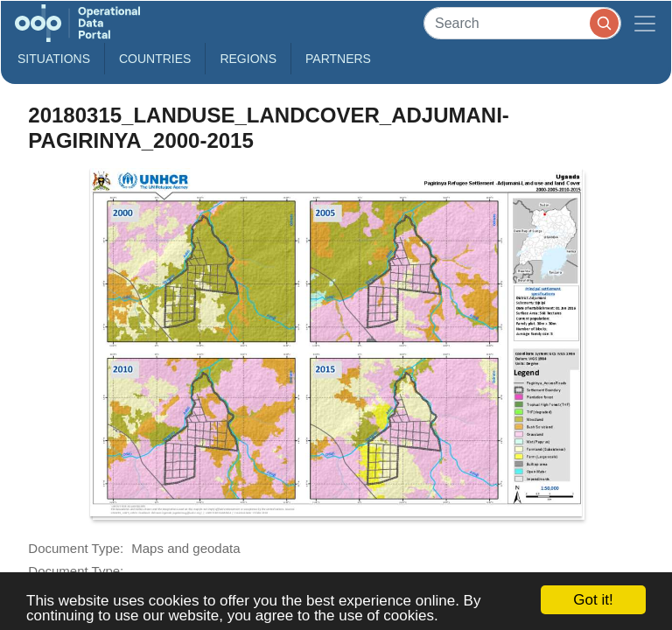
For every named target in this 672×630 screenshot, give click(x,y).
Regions (248, 59)
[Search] (522, 23)
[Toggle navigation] (645, 23)
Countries (155, 59)
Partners (338, 59)
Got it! (593, 600)
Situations (54, 59)
